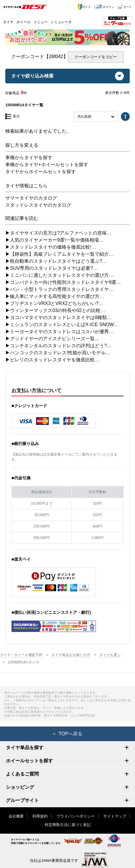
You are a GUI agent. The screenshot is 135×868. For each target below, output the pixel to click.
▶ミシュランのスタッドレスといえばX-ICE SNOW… (62, 325)
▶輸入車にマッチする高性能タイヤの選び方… (55, 296)
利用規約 (40, 816)
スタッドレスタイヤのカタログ (38, 205)
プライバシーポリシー (76, 816)
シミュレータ (61, 22)
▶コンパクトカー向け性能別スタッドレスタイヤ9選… (63, 282)
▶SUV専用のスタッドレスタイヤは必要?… (51, 268)
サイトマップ (115, 816)
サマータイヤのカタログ (31, 198)
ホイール (24, 22)
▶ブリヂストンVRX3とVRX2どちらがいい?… (54, 303)
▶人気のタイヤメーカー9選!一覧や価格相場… (54, 240)
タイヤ (8, 22)
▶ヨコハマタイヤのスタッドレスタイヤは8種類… (58, 317)
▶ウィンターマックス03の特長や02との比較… (55, 310)
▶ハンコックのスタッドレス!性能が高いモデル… (58, 353)
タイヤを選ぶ (110, 655)
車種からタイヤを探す (29, 157)
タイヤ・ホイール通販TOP (21, 655)
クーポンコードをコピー (96, 57)
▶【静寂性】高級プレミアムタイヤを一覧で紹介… (59, 254)
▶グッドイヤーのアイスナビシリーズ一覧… (52, 339)
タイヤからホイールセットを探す (41, 172)
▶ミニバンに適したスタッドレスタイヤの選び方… (59, 275)
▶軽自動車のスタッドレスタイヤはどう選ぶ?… (56, 261)
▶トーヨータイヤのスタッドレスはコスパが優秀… (59, 332)
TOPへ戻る (67, 734)
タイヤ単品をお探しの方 (71, 655)
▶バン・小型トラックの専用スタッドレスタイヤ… (59, 289)
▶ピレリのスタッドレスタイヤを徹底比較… (52, 360)
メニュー (41, 22)
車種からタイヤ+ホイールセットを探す (47, 165)
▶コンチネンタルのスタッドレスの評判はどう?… (58, 346)
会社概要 (16, 816)
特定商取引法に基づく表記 (68, 825)
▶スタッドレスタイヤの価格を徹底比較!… (51, 247)
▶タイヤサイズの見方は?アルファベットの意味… (58, 233)
